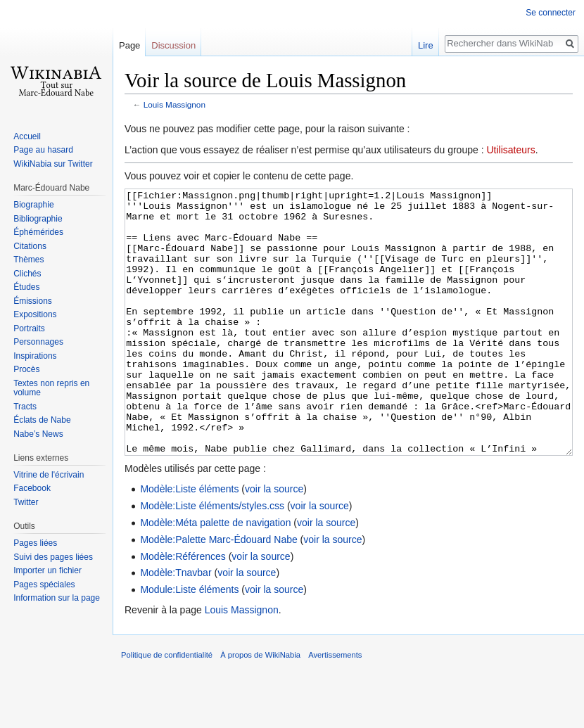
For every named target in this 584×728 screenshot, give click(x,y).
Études (26, 287)
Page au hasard (43, 150)
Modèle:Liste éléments (189, 542)
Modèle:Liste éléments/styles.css (212, 558)
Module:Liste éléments (189, 642)
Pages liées (35, 543)
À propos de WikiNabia (260, 708)
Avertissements (335, 708)
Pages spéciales (44, 585)
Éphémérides (38, 232)
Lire (426, 45)
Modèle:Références (183, 609)
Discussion (173, 45)
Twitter (26, 502)
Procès (26, 369)
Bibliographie (38, 219)
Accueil (27, 136)
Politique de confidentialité (167, 708)
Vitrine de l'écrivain (49, 475)
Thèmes (28, 260)
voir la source (274, 542)
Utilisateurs (510, 150)
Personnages (38, 342)
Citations (30, 246)
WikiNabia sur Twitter (53, 164)
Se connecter (551, 13)
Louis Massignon (174, 104)
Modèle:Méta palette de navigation (215, 575)
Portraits (29, 328)
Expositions (35, 314)
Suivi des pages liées (53, 557)
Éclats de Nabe (42, 420)
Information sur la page (57, 598)
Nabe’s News (38, 434)
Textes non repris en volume (51, 388)
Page (129, 45)
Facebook (32, 488)
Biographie (33, 205)
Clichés (27, 274)
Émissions (33, 301)
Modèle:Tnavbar (176, 625)
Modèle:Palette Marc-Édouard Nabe (218, 592)
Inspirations (35, 356)
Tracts (25, 407)
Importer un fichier (47, 570)
